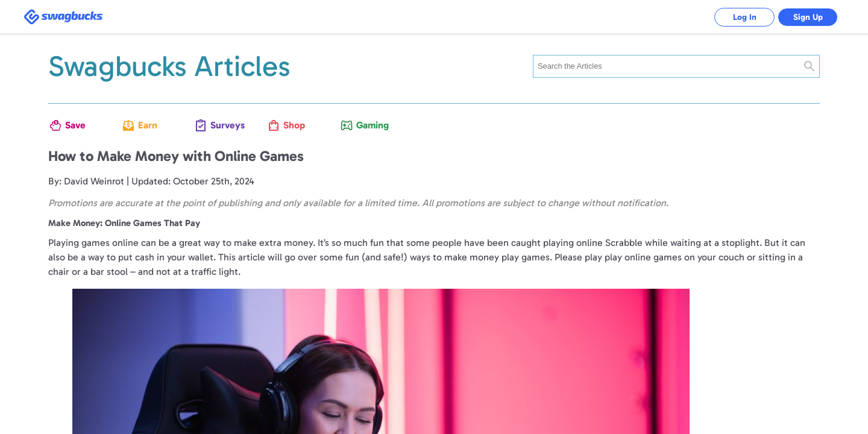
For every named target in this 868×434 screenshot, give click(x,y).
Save (75, 125)
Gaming (370, 125)
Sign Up (808, 17)
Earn (148, 125)
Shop (294, 125)
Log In (745, 17)
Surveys (224, 125)
